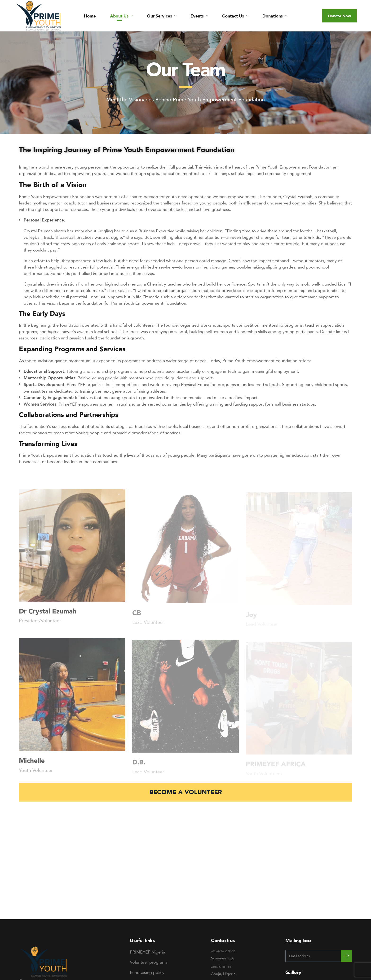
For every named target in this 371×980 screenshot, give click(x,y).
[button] (339, 16)
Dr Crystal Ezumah (48, 614)
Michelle (32, 764)
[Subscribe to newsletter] (346, 956)
